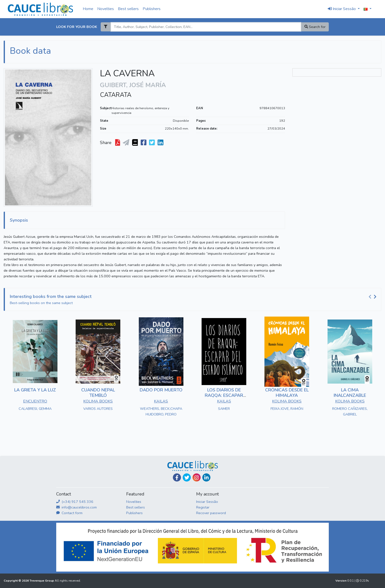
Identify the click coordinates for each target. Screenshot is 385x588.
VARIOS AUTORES (98, 409)
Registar (203, 507)
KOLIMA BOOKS (98, 401)
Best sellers (128, 9)
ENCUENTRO (35, 401)
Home (88, 9)
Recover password (211, 513)
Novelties (106, 9)
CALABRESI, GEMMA (35, 409)
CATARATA (116, 95)
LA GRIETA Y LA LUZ (35, 390)
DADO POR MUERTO (161, 390)
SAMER (224, 409)
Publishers (152, 9)
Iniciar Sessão (207, 502)
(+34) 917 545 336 (75, 502)
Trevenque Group (42, 581)
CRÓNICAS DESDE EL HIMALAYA (287, 393)
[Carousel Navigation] (373, 297)
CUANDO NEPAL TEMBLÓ (98, 393)
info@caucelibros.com (76, 507)
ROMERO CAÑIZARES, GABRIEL (350, 411)
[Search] (206, 27)
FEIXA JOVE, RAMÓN (287, 409)
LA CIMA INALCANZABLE (350, 393)
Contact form (69, 513)
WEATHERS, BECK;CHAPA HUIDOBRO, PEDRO (161, 411)
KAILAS (161, 401)
